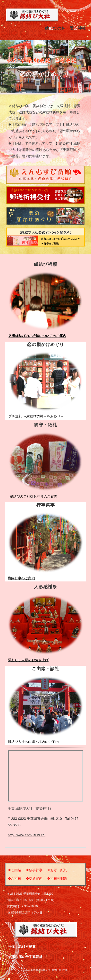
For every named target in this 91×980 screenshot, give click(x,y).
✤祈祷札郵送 (57, 878)
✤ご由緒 (15, 870)
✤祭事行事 (34, 870)
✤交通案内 (34, 878)
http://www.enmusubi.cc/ (27, 835)
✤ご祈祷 (15, 878)
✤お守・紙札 (57, 870)
